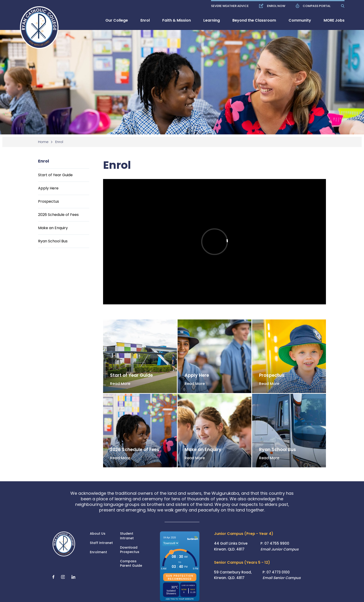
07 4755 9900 (277, 543)
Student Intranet (127, 536)
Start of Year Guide (55, 175)
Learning (212, 20)
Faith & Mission (177, 20)
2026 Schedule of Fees (58, 215)
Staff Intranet (101, 543)
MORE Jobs (334, 20)
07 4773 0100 (278, 572)
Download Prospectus (130, 550)
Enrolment (98, 552)
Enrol (145, 20)
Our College (117, 20)
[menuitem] (117, 20)
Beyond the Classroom (254, 20)
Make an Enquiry (53, 228)
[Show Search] (343, 6)
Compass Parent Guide (131, 564)
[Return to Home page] (36, 24)
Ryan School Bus (53, 241)
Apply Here (48, 188)
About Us (98, 534)
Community (300, 20)
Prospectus (49, 201)
